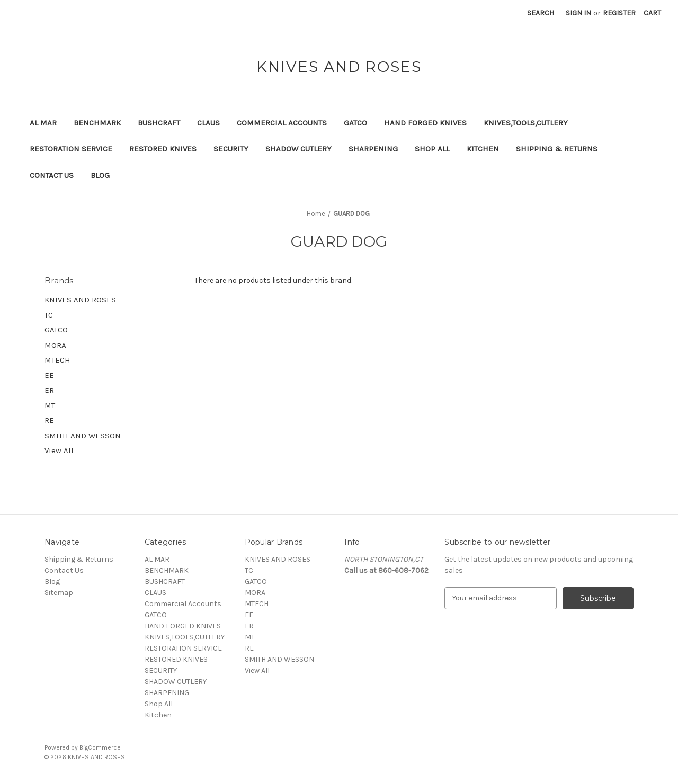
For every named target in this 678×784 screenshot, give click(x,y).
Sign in (578, 13)
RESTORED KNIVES (163, 149)
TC (49, 315)
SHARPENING (373, 149)
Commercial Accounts (282, 123)
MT (50, 405)
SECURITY (231, 149)
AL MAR (43, 123)
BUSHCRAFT (159, 123)
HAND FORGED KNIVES (425, 123)
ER (49, 390)
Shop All (432, 149)
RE (49, 420)
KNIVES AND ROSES (80, 300)
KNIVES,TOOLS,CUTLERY (526, 123)
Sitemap (59, 593)
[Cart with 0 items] (652, 13)
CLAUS (208, 123)
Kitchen (483, 149)
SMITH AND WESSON (83, 436)
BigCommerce (100, 747)
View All (59, 450)
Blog (100, 175)
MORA (55, 345)
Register (619, 13)
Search (541, 13)
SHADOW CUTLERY (298, 149)
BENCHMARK (97, 123)
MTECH (57, 360)
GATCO (355, 123)
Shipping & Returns (557, 149)
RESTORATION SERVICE (71, 149)
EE (49, 375)
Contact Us (52, 175)
